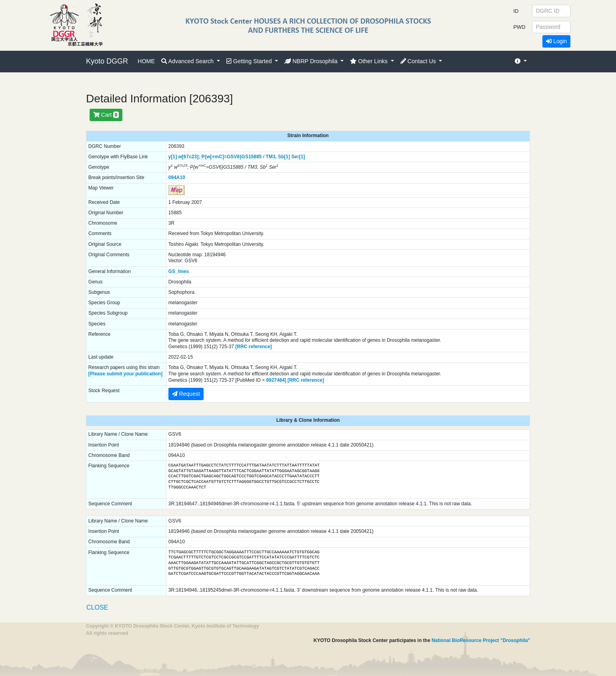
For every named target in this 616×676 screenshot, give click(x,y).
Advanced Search (188, 61)
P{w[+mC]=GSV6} (222, 157)
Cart (106, 115)
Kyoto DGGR (107, 61)
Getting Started (250, 61)
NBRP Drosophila (312, 61)
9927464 (275, 380)
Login (556, 41)
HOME (146, 61)
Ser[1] (298, 157)
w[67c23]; (189, 157)
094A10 (177, 177)
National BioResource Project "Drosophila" (481, 640)
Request (186, 394)
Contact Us (419, 61)
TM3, (271, 157)
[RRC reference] (253, 347)
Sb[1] (284, 157)
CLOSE (97, 607)
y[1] (173, 157)
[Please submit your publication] (125, 374)
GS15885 (252, 157)
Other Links (370, 61)
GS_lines (179, 271)
